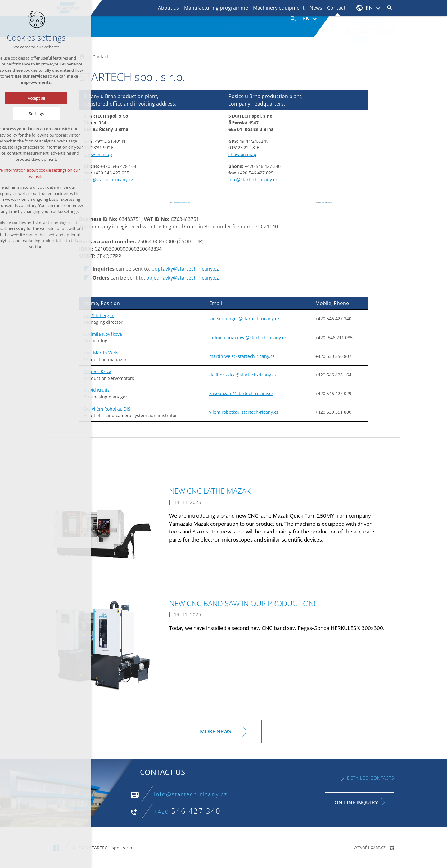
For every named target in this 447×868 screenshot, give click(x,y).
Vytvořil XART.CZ (370, 848)
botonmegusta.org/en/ (187, 202)
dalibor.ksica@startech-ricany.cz (243, 375)
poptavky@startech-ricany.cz (185, 269)
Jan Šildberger (99, 315)
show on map (98, 154)
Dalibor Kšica (98, 371)
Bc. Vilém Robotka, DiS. (108, 409)
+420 (187, 812)
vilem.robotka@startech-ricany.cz (244, 412)
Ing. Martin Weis (101, 353)
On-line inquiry (356, 802)
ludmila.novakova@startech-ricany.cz (248, 337)
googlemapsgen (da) (323, 202)
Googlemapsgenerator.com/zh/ (178, 202)
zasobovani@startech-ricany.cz (241, 393)
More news (215, 731)
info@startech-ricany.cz (109, 180)
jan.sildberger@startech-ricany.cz (244, 319)
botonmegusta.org (330, 202)
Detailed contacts (371, 778)
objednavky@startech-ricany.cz (183, 278)
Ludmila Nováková (103, 334)
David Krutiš (97, 390)
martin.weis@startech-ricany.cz (242, 356)
